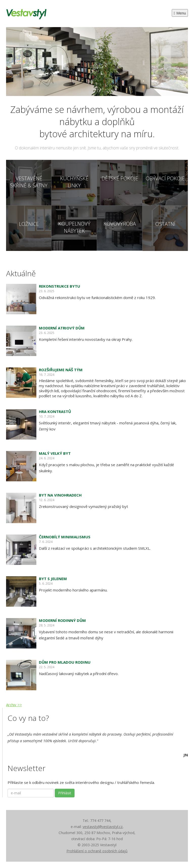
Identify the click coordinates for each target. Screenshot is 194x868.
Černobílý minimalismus (65, 537)
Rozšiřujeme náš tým (61, 370)
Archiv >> (14, 705)
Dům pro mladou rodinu (65, 662)
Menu (180, 13)
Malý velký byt (55, 453)
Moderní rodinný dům (62, 620)
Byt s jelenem (53, 579)
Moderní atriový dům (62, 328)
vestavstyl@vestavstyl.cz (103, 827)
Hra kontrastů (55, 411)
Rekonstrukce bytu (59, 286)
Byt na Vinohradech (60, 495)
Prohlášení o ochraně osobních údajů (97, 851)
